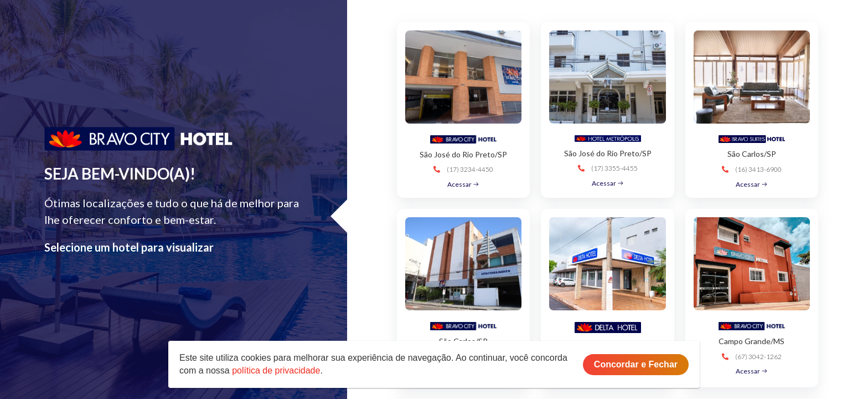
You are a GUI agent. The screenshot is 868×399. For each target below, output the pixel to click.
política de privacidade (276, 370)
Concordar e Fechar (636, 364)
